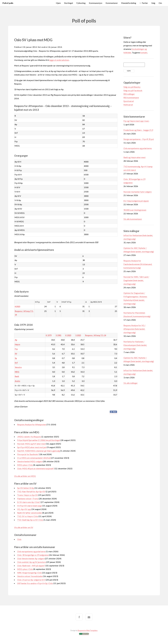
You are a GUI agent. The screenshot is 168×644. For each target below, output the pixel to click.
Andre (17, 381)
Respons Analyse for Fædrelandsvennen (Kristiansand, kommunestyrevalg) (138, 264)
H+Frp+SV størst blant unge (30, 506)
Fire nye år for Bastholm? (28, 454)
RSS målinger (129, 94)
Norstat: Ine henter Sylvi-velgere (138, 192)
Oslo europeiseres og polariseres (31, 551)
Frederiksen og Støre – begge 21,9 (138, 130)
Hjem (58, 3)
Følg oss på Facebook (133, 90)
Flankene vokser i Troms (28, 499)
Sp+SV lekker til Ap (26, 488)
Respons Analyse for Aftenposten (32, 424)
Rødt (17, 376)
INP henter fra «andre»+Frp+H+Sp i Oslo (35, 583)
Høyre (17, 344)
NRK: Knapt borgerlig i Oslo (29, 573)
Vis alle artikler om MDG (25, 476)
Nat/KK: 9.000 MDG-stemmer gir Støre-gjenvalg (39, 451)
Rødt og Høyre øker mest (134, 157)
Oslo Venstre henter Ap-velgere (31, 558)
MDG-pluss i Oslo (25, 465)
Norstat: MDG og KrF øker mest (31, 444)
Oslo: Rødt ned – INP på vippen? (31, 566)
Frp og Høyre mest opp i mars (136, 121)
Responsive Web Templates (88, 630)
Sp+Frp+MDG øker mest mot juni (32, 447)
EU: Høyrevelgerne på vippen (136, 201)
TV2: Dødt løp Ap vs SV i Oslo (30, 520)
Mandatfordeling (129, 3)
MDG (17, 372)
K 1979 (49, 335)
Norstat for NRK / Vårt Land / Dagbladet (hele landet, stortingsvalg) (136, 280)
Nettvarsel (128, 105)
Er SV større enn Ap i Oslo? (29, 502)
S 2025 (78, 335)
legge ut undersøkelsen (59, 60)
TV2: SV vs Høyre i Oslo (28, 516)
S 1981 (59, 335)
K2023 (17, 307)
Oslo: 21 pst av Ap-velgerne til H (31, 580)
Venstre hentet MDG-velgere (30, 461)
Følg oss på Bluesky (132, 87)
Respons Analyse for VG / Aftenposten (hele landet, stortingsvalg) (134, 329)
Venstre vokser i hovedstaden (30, 576)
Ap (16, 340)
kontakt (144, 53)
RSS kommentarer (131, 98)
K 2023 (68, 335)
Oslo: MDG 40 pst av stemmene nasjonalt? (36, 468)
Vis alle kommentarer (133, 219)
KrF (16, 363)
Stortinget (69, 3)
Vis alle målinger (131, 383)
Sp (16, 358)
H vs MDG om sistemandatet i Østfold (34, 458)
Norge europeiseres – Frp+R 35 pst (139, 139)
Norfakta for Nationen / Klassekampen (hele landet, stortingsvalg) (135, 345)
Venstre (18, 367)
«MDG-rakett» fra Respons (29, 437)
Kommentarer (112, 3)
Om (160, 3)
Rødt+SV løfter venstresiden (30, 513)
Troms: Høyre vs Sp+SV (28, 495)
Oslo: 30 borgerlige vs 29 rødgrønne (33, 555)
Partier (145, 3)
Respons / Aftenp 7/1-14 (96, 335)
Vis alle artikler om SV (24, 527)
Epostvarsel (129, 101)
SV (16, 354)
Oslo (19, 539)
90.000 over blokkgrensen (135, 210)
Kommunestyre (96, 3)
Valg (153, 3)
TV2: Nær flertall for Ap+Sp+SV (31, 491)
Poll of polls (8, 3)
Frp (16, 349)
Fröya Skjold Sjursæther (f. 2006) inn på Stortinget (39, 440)
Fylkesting (81, 3)
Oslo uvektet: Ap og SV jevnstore (31, 562)
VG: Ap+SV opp (24, 509)
